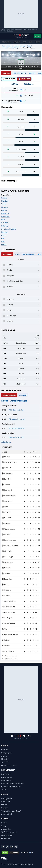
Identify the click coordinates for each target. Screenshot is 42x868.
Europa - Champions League (12, 48)
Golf (3, 238)
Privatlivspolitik (7, 835)
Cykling (4, 210)
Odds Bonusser (7, 777)
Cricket (4, 244)
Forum (38, 42)
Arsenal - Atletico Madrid (17, 428)
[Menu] (3, 36)
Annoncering (6, 829)
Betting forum (6, 798)
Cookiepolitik (6, 838)
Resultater (23, 395)
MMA (3, 220)
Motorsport (5, 216)
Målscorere (7, 254)
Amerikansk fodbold (9, 229)
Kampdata (6, 73)
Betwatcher (6, 802)
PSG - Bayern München (16, 410)
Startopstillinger (19, 73)
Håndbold (5, 201)
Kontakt (4, 823)
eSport (4, 235)
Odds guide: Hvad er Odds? (11, 811)
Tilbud (4, 790)
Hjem (3, 46)
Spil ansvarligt (7, 30)
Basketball (5, 223)
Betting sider (6, 774)
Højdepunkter (24, 79)
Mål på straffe (28, 254)
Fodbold (29, 46)
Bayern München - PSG (16, 437)
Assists (17, 254)
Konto (38, 36)
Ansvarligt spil (6, 814)
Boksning (5, 226)
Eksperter (5, 759)
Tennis (4, 204)
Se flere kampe (6, 442)
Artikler (4, 756)
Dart (3, 241)
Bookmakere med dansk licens (12, 783)
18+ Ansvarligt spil (26, 864)
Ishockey (4, 207)
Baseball (4, 232)
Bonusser (17, 42)
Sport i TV (5, 762)
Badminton (5, 213)
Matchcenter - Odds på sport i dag (16, 46)
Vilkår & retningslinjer (9, 832)
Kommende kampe (9, 395)
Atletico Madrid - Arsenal (17, 419)
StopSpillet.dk (10, 31)
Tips (24, 42)
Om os (4, 826)
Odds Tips (5, 750)
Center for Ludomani (9, 765)
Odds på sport (6, 753)
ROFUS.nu (21, 30)
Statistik (32, 73)
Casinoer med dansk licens (11, 786)
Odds (31, 42)
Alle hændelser (9, 79)
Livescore (5, 808)
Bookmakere (6, 42)
